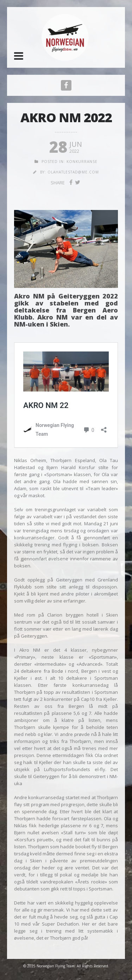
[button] (19, 56)
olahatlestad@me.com (73, 172)
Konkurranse (82, 162)
